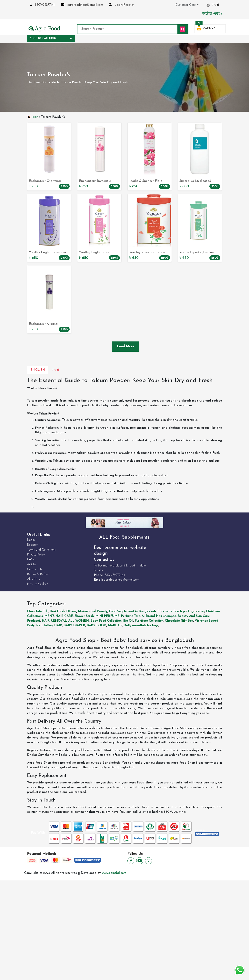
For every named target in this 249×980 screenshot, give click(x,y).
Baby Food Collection (106, 621)
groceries (198, 611)
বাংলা (213, 5)
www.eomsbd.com (114, 873)
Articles (32, 565)
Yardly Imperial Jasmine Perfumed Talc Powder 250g (197, 253)
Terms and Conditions (41, 550)
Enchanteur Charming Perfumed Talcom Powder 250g (47, 181)
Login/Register (121, 5)
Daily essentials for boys (141, 626)
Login (31, 540)
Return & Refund (38, 574)
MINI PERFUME (107, 616)
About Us (33, 579)
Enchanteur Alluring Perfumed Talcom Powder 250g (47, 324)
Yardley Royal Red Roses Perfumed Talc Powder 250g (147, 253)
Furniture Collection (149, 621)
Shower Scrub (84, 616)
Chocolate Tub (38, 611)
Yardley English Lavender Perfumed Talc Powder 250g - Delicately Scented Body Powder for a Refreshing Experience (48, 253)
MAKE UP (115, 626)
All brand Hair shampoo (159, 616)
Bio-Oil (128, 621)
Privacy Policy (36, 555)
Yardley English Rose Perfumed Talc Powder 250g (95, 253)
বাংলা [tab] (55, 370)
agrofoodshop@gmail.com (82, 5)
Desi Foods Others (63, 611)
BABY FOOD (96, 626)
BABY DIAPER (74, 626)
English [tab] (38, 370)
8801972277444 (43, 5)
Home (33, 117)
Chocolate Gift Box (179, 621)
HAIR (58, 626)
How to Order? (37, 584)
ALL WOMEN (79, 621)
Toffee (48, 626)
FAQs (31, 560)
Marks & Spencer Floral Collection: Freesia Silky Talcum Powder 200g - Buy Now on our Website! (149, 181)
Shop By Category (51, 39)
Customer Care (187, 5)
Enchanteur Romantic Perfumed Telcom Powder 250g (97, 181)
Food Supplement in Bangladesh (132, 611)
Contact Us (35, 569)
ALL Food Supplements (124, 537)
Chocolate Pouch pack (174, 611)
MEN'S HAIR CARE (59, 616)
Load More (125, 346)
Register (32, 545)
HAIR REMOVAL (54, 621)
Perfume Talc (130, 616)
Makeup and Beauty (93, 611)
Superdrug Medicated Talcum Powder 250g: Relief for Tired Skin (200, 181)
